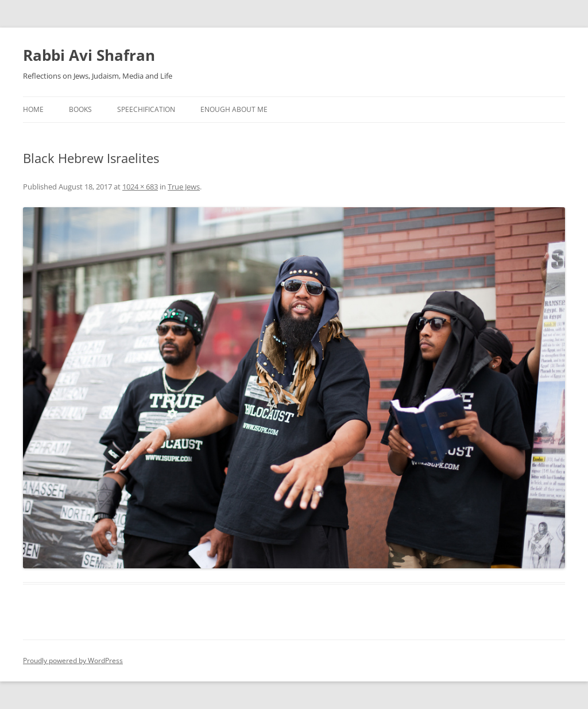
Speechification (146, 109)
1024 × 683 (140, 187)
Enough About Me (234, 109)
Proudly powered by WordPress (73, 660)
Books (80, 109)
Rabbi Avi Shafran (89, 55)
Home (33, 109)
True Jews (184, 187)
